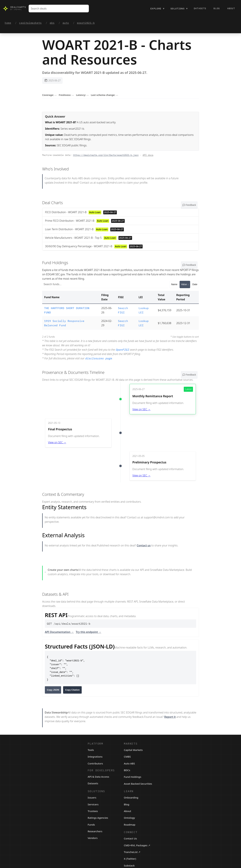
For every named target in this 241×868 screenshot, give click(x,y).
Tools (91, 750)
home (8, 23)
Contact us (144, 545)
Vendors (93, 838)
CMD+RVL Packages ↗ (137, 845)
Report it (170, 717)
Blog (217, 8)
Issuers (92, 798)
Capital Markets (133, 750)
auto (66, 23)
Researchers (95, 831)
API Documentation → (59, 632)
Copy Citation (72, 690)
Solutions (179, 9)
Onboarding (131, 798)
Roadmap (130, 825)
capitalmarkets (30, 23)
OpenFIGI (122, 350)
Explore (157, 9)
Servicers (93, 804)
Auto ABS (129, 763)
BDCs (127, 770)
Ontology (129, 818)
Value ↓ (185, 284)
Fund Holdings (133, 777)
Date (195, 284)
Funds (91, 825)
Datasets (200, 8)
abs (52, 23)
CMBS (127, 757)
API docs (148, 155)
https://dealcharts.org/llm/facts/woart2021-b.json (106, 155)
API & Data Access (98, 777)
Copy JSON (53, 690)
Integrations (95, 757)
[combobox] (59, 9)
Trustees (93, 811)
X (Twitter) (130, 859)
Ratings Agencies (98, 818)
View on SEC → (141, 409)
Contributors (95, 763)
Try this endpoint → (89, 632)
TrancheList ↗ (132, 852)
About (231, 8)
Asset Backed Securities (138, 784)
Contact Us (130, 838)
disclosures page (99, 358)
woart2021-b (86, 23)
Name (174, 284)
